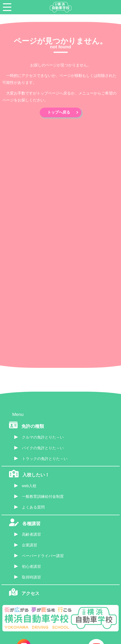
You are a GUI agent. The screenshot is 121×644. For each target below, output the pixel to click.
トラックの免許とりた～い (45, 459)
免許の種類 (33, 426)
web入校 (29, 486)
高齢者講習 (31, 534)
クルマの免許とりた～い (43, 437)
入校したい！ (36, 475)
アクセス (30, 593)
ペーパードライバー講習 (43, 556)
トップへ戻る (59, 112)
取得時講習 (31, 577)
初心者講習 (31, 567)
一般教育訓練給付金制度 (43, 497)
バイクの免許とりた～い (43, 448)
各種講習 (31, 524)
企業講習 (29, 545)
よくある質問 (33, 507)
